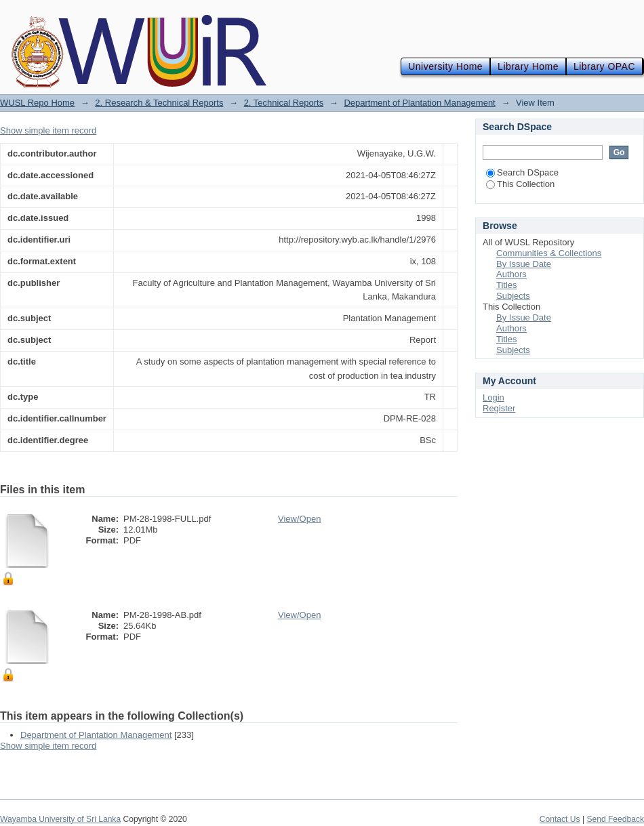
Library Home (528, 66)
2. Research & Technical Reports (159, 103)
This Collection (520, 184)
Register (499, 408)
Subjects (513, 296)
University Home (445, 66)
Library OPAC (604, 66)
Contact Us (560, 819)
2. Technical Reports (284, 103)
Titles (507, 285)
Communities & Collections (549, 253)
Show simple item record (48, 130)
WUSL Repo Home (37, 103)
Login (494, 397)
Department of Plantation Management (419, 103)
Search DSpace (522, 172)
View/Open (299, 519)
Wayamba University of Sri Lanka (60, 819)
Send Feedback (615, 819)
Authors (511, 274)
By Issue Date (524, 264)
